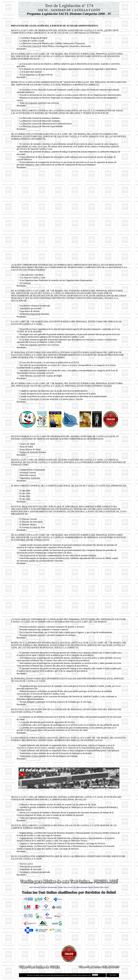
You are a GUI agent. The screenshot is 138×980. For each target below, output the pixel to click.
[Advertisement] (69, 197)
